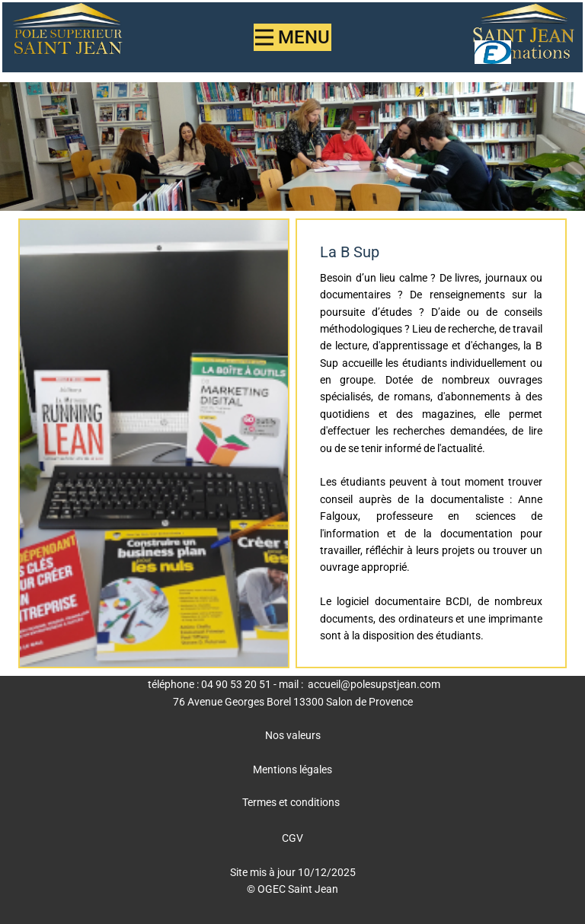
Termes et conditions (291, 802)
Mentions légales (292, 769)
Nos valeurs (293, 735)
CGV (292, 838)
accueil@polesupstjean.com (374, 684)
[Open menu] (292, 37)
